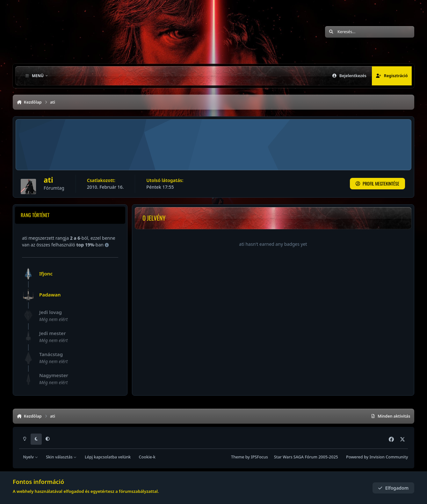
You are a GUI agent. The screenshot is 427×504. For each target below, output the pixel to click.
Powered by (377, 457)
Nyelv (30, 457)
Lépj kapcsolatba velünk (108, 457)
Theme (238, 457)
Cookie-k (147, 457)
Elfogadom (393, 488)
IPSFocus (259, 457)
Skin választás (61, 457)
